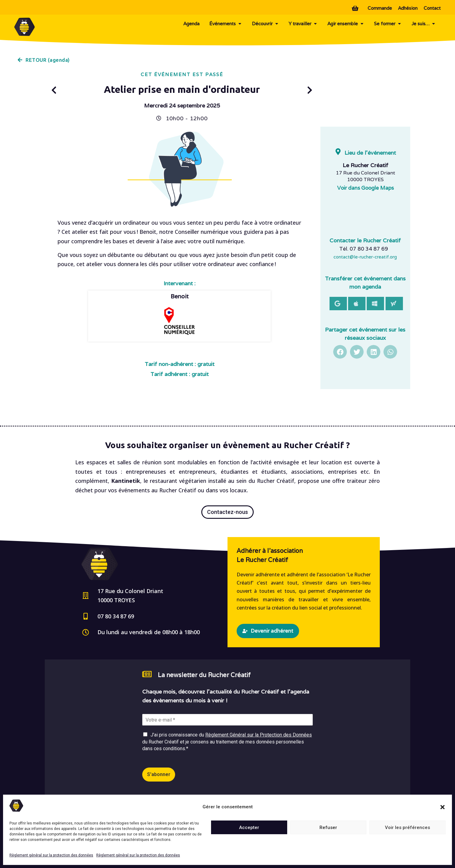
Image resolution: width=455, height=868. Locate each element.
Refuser (328, 828)
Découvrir (265, 24)
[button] (443, 807)
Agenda (191, 24)
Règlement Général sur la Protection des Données (259, 735)
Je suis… (424, 24)
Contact (432, 8)
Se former (388, 24)
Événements (226, 24)
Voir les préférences (407, 828)
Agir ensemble (346, 24)
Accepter (249, 828)
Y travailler (303, 24)
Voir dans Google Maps (365, 188)
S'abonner (159, 774)
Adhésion (408, 8)
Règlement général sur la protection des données (51, 855)
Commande (380, 8)
